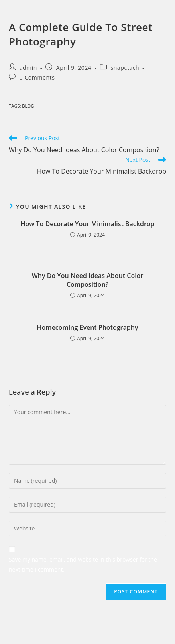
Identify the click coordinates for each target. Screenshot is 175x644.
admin (28, 68)
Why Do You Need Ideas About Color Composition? (88, 280)
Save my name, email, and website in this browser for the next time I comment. (83, 564)
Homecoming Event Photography (88, 327)
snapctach (125, 68)
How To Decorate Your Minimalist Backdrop (87, 224)
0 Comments (37, 77)
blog (28, 106)
